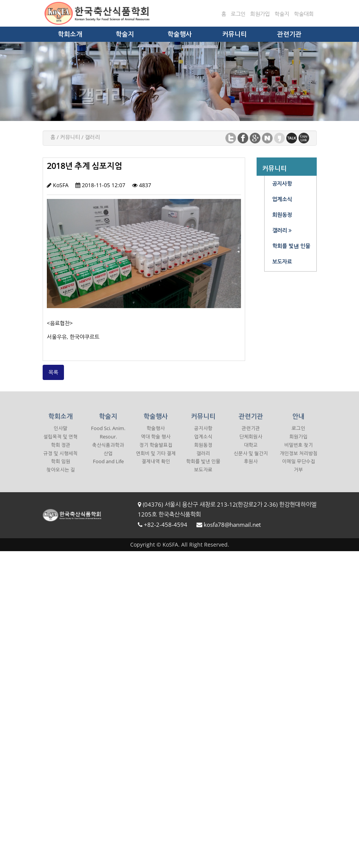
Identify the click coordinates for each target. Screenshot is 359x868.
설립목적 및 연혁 (61, 442)
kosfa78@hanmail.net (232, 525)
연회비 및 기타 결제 (156, 459)
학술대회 (304, 14)
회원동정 (203, 451)
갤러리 (203, 459)
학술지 (282, 14)
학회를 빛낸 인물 (203, 467)
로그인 (238, 14)
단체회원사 (251, 442)
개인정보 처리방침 (299, 459)
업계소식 (203, 442)
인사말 (61, 434)
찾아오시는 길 (61, 475)
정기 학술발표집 (156, 451)
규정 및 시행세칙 (61, 459)
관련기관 (289, 34)
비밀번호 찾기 (299, 451)
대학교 (251, 451)
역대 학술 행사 (156, 442)
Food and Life (108, 467)
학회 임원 (61, 467)
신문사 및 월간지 (251, 459)
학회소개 (70, 34)
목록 (53, 372)
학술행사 (180, 34)
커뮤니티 (235, 34)
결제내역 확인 (156, 467)
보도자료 (203, 475)
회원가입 (260, 14)
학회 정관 (61, 451)
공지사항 (203, 434)
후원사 (251, 467)
